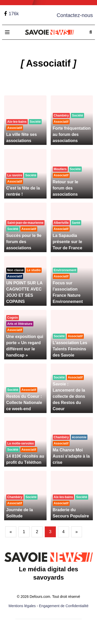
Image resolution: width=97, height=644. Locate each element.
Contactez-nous (75, 15)
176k (14, 14)
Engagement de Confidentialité (64, 606)
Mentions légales (22, 606)
